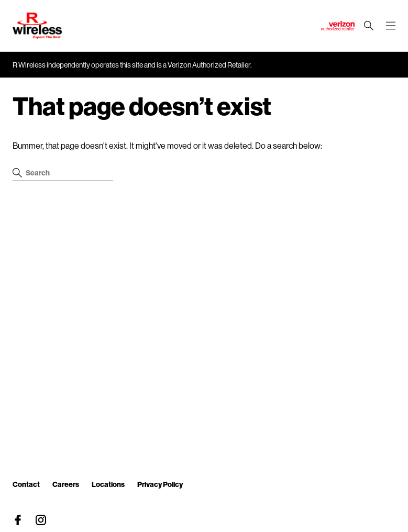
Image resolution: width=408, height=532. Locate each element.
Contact (26, 484)
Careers (66, 484)
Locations (108, 484)
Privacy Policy (160, 484)
